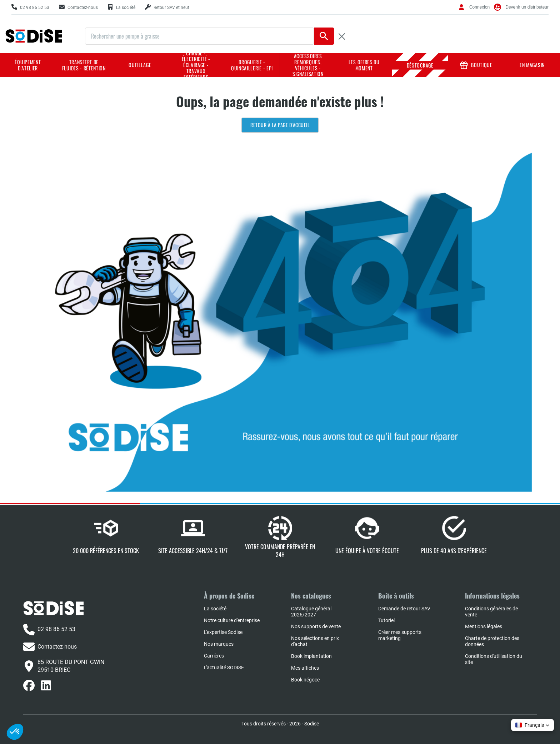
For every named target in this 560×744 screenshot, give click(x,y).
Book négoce (305, 680)
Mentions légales (484, 626)
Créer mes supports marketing (400, 635)
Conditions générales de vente (491, 612)
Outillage (140, 65)
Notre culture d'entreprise (232, 620)
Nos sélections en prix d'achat (315, 641)
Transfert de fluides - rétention (84, 65)
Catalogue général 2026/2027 (311, 612)
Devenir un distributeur (527, 7)
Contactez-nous (50, 647)
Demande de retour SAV (404, 609)
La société (215, 609)
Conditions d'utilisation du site (494, 659)
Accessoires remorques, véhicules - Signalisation (308, 65)
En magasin (532, 65)
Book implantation (311, 656)
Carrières (214, 656)
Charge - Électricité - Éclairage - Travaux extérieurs (196, 65)
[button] (532, 725)
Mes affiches (305, 668)
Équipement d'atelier (28, 65)
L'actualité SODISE (224, 668)
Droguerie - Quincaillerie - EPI (252, 65)
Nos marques (219, 644)
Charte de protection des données (492, 641)
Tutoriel (386, 620)
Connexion (479, 7)
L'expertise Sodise (223, 632)
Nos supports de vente (316, 626)
